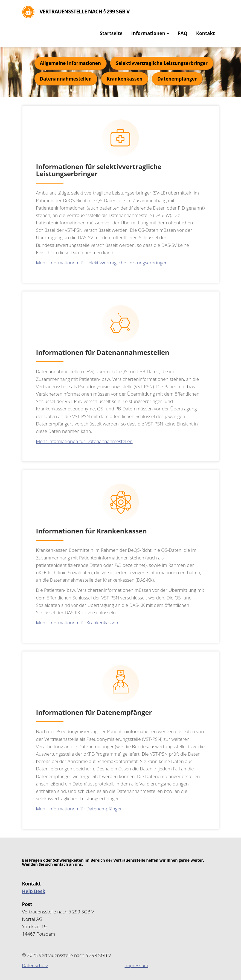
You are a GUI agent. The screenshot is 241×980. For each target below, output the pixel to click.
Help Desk (34, 891)
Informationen (150, 33)
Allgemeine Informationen (70, 63)
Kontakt (206, 33)
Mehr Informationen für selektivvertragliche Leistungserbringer (101, 263)
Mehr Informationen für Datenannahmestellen (84, 441)
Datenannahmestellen (66, 79)
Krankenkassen (125, 79)
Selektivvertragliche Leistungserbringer (162, 63)
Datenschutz (35, 965)
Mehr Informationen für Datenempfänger (79, 809)
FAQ (183, 33)
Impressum (137, 965)
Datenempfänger (177, 79)
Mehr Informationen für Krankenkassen (77, 623)
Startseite (111, 33)
